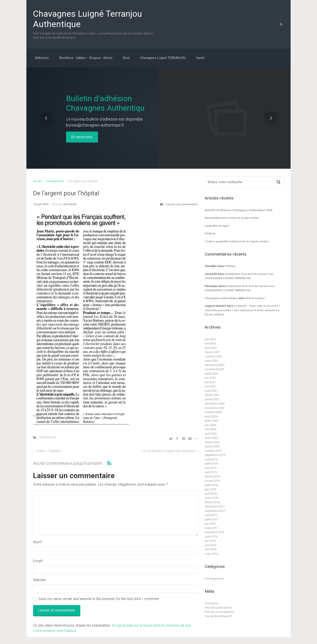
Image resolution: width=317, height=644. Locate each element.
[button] (46, 118)
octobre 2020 (213, 412)
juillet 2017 (211, 519)
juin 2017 (210, 524)
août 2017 (211, 515)
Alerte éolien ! (255, 298)
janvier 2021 (212, 399)
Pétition (210, 233)
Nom (38, 542)
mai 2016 (210, 545)
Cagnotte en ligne (217, 226)
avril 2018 (211, 494)
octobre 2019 (213, 451)
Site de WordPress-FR (219, 616)
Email (38, 561)
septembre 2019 (215, 455)
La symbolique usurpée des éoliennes (169, 451)
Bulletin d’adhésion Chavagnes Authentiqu (105, 103)
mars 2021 (211, 391)
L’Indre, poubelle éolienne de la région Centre (237, 241)
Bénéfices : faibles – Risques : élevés (86, 58)
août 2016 (211, 537)
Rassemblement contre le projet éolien (232, 218)
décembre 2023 (215, 365)
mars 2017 (211, 528)
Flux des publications (218, 608)
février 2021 (212, 395)
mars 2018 (211, 498)
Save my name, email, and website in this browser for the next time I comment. (99, 599)
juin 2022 (210, 378)
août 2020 (211, 416)
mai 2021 (210, 386)
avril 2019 (211, 472)
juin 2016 (210, 541)
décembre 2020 (215, 403)
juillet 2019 (211, 464)
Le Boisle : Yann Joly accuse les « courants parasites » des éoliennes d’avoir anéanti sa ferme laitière (243, 310)
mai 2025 (210, 343)
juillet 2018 (211, 485)
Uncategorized (55, 181)
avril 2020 (211, 434)
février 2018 (212, 502)
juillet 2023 (211, 374)
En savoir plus (82, 137)
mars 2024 (211, 361)
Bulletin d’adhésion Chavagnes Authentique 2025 (239, 210)
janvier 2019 (212, 481)
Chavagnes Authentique (221, 298)
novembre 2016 (215, 532)
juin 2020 (210, 425)
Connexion (211, 603)
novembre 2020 (215, 408)
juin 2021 (210, 382)
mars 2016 (211, 554)
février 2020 (212, 442)
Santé (200, 58)
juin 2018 (210, 489)
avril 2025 (211, 348)
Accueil (37, 181)
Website (39, 580)
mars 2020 (211, 438)
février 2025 (212, 352)
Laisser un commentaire (182, 204)
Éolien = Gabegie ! (49, 451)
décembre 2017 (215, 506)
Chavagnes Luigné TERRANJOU (163, 58)
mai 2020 (210, 429)
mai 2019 (210, 468)
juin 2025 (210, 339)
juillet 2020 (211, 421)
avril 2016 (211, 549)
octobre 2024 (213, 356)
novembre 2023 (215, 369)
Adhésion (42, 58)
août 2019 (211, 459)
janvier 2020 (212, 446)
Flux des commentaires (219, 612)
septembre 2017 (215, 511)
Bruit (126, 58)
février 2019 (212, 477)
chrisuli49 (69, 204)
